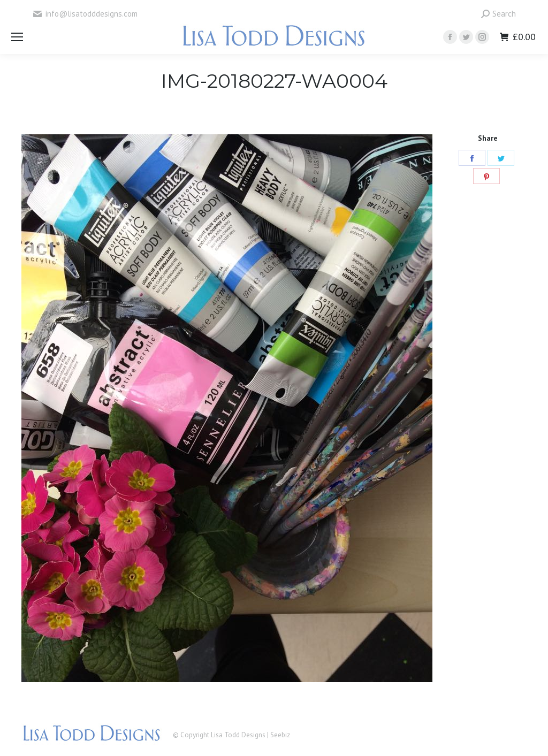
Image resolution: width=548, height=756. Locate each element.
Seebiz (280, 735)
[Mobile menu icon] (17, 37)
